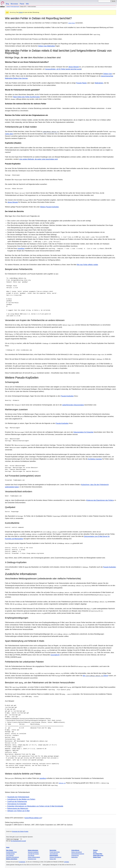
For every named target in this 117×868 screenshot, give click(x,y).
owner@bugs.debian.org (33, 818)
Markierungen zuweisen (16, 409)
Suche (95, 852)
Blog (7, 4)
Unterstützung (75, 850)
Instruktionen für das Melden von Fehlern (21, 799)
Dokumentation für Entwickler (84, 432)
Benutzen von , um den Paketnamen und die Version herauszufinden (40, 683)
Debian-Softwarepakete (34, 857)
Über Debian (10, 850)
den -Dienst (95, 676)
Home (8, 847)
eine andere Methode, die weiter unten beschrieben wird (38, 159)
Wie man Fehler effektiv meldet (87, 265)
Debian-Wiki (53, 859)
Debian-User (108, 74)
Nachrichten (53, 850)
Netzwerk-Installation (33, 852)
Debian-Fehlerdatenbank (13, 7)
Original (21, 12)
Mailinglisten (99, 83)
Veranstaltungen (54, 854)
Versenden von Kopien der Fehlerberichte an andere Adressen (35, 320)
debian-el (62, 783)
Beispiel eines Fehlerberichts (19, 269)
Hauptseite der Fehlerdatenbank (18, 797)
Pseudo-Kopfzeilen (13, 164)
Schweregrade (12, 382)
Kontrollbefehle (12, 523)
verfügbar (66, 862)
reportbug (71, 23)
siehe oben (9, 134)
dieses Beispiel (74, 67)
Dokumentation (54, 855)
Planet (22, 4)
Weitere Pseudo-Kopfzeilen (49, 207)
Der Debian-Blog (98, 854)
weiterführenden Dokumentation (73, 405)
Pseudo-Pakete (81, 83)
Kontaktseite (22, 862)
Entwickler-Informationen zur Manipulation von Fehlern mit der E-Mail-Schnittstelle (35, 806)
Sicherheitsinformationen (78, 854)
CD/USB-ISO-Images (33, 854)
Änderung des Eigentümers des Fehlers (100, 500)
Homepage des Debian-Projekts (20, 831)
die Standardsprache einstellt (18, 841)
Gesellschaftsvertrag (11, 852)
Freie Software (10, 855)
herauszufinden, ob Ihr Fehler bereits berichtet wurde (63, 69)
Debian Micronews (98, 855)
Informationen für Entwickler (17, 804)
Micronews (14, 4)
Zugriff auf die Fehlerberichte (17, 801)
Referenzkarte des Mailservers (18, 808)
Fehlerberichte (75, 855)
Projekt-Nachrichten (55, 852)
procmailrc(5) (55, 655)
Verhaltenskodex (10, 854)
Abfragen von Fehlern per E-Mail (18, 811)
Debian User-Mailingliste (47, 46)
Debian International (77, 852)
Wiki (27, 4)
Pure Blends (31, 855)
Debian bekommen (33, 850)
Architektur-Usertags (95, 459)
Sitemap (95, 850)
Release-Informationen (55, 857)
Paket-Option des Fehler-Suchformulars (26, 97)
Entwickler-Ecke (32, 859)
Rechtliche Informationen (13, 857)
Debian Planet (97, 857)
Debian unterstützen (12, 859)
